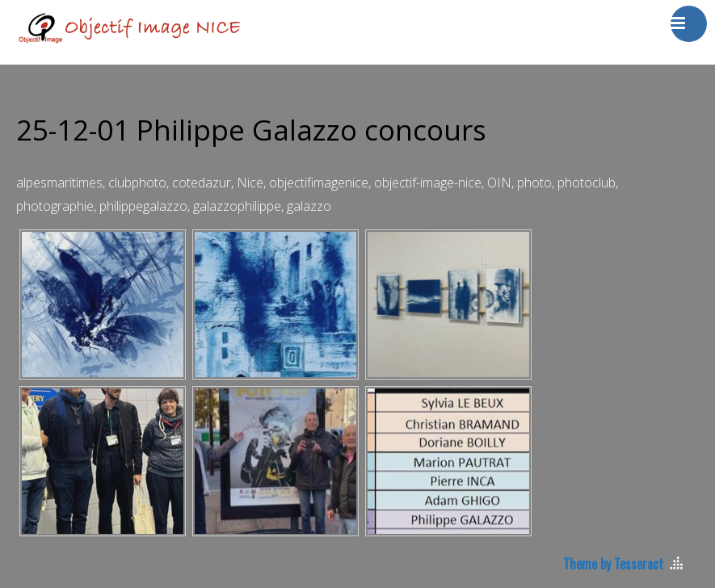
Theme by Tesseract (613, 564)
